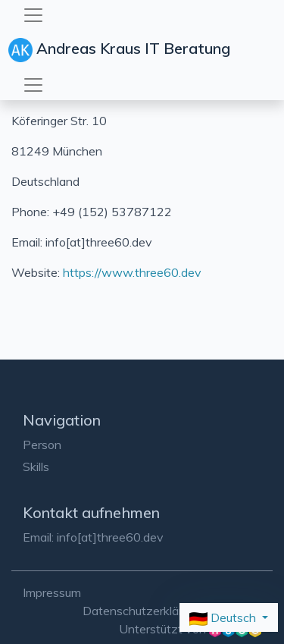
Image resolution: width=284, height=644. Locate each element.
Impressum (52, 592)
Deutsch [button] (224, 618)
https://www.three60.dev (132, 272)
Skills (36, 467)
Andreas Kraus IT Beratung (121, 50)
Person (42, 445)
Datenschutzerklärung (142, 611)
